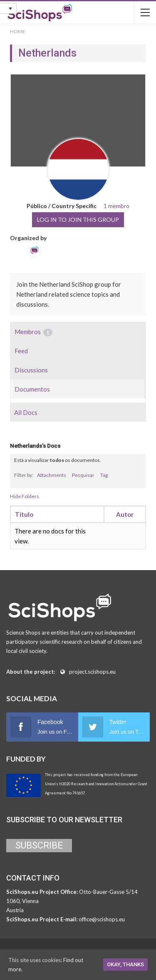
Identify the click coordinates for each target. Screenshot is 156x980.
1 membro (116, 206)
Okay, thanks (125, 964)
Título (24, 514)
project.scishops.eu (92, 672)
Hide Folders (25, 496)
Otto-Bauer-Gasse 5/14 (108, 892)
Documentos (32, 389)
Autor (125, 514)
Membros (33, 332)
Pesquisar (83, 475)
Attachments (52, 475)
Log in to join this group (78, 220)
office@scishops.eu (102, 919)
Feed (21, 351)
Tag (104, 475)
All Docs (26, 412)
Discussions (31, 370)
